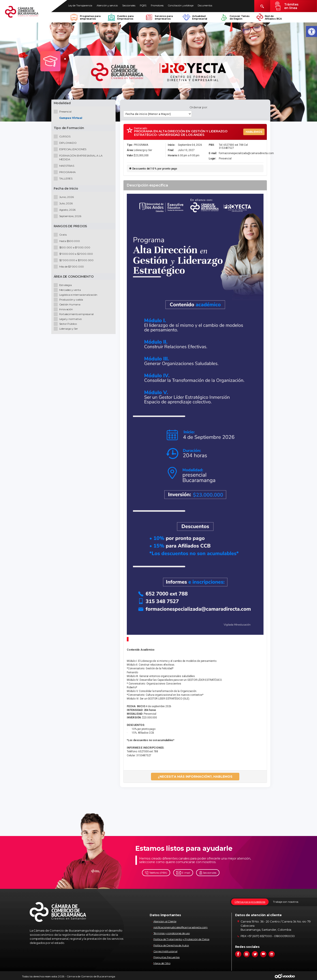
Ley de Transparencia (80, 6)
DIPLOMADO (66, 144)
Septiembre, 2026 (68, 217)
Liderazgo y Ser (67, 329)
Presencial (64, 112)
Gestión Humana (68, 305)
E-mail (183, 873)
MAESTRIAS (65, 167)
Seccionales (129, 6)
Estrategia (64, 286)
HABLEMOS (254, 132)
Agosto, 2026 (66, 211)
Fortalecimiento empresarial (75, 315)
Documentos (205, 6)
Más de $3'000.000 (70, 267)
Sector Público (66, 325)
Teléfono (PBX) (156, 873)
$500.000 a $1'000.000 (73, 248)
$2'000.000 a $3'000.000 (75, 261)
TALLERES (64, 179)
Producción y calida (69, 300)
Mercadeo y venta (68, 291)
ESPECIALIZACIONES (71, 150)
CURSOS (63, 137)
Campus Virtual (72, 119)
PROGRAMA (66, 173)
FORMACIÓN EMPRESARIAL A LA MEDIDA (79, 158)
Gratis (61, 235)
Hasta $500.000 (68, 242)
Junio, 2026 (65, 198)
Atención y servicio (107, 6)
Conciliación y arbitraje (181, 6)
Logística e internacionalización (76, 296)
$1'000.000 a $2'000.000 (74, 255)
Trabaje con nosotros (286, 902)
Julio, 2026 (64, 204)
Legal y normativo (69, 320)
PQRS (143, 6)
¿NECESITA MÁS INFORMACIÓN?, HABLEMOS (195, 777)
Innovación (64, 310)
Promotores (157, 6)
